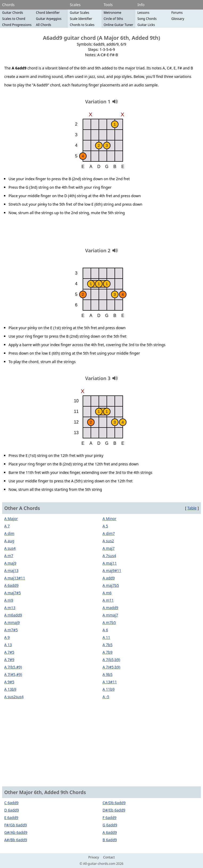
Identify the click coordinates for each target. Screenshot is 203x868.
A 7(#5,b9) (111, 667)
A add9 (109, 578)
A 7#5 (9, 652)
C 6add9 (11, 803)
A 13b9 (10, 689)
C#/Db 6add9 (114, 803)
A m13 (10, 608)
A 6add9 (11, 585)
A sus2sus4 (14, 697)
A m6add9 (13, 615)
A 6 (105, 630)
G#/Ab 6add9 (16, 832)
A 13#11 (110, 682)
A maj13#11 (15, 578)
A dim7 (109, 533)
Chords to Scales (82, 25)
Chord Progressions (17, 25)
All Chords (43, 25)
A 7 (7, 526)
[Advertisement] (101, 233)
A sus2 (108, 541)
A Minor (109, 519)
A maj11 (110, 563)
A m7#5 (11, 630)
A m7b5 (109, 622)
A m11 (108, 600)
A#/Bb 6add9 (16, 840)
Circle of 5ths (113, 19)
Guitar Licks (146, 25)
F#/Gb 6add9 (16, 825)
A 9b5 (107, 674)
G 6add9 (110, 825)
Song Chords (147, 19)
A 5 (105, 526)
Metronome (113, 13)
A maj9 (10, 563)
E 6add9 (11, 818)
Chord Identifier (48, 13)
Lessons (143, 13)
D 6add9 (12, 810)
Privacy (94, 857)
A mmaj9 (12, 622)
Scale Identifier (81, 19)
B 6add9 (110, 840)
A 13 (8, 645)
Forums (177, 13)
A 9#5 (9, 682)
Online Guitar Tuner (118, 25)
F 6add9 (109, 818)
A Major (11, 519)
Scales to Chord (14, 19)
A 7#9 (9, 660)
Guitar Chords (13, 13)
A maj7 (109, 548)
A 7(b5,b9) (111, 660)
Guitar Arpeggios (49, 19)
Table (192, 508)
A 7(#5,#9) (13, 674)
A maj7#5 (12, 593)
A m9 (9, 600)
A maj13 (11, 570)
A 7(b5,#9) (13, 667)
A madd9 (110, 608)
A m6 (107, 593)
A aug (9, 541)
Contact (109, 857)
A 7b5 (107, 645)
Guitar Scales (80, 13)
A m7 (9, 556)
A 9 (7, 637)
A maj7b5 (111, 585)
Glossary (178, 19)
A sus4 (10, 548)
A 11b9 (109, 689)
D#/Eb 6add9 (114, 810)
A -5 (106, 697)
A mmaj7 (110, 615)
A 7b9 (107, 652)
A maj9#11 (112, 570)
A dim (9, 533)
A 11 (106, 637)
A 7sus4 (109, 556)
